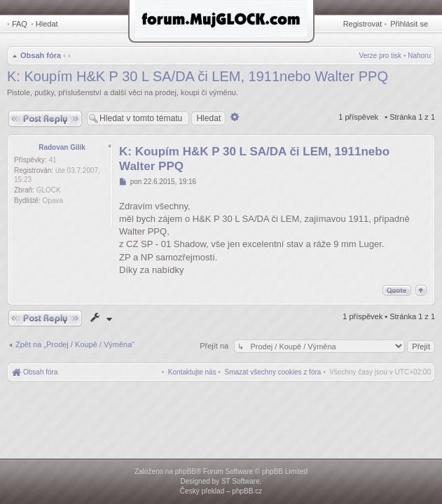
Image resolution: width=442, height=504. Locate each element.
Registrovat (363, 24)
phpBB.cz (247, 491)
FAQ (20, 24)
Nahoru (419, 56)
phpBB (186, 471)
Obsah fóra (41, 55)
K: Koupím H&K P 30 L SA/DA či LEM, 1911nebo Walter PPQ (198, 76)
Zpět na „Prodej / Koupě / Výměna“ (75, 344)
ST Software (241, 481)
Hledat (47, 24)
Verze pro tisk (381, 56)
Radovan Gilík (62, 147)
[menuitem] (273, 372)
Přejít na (215, 346)
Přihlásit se (409, 24)
